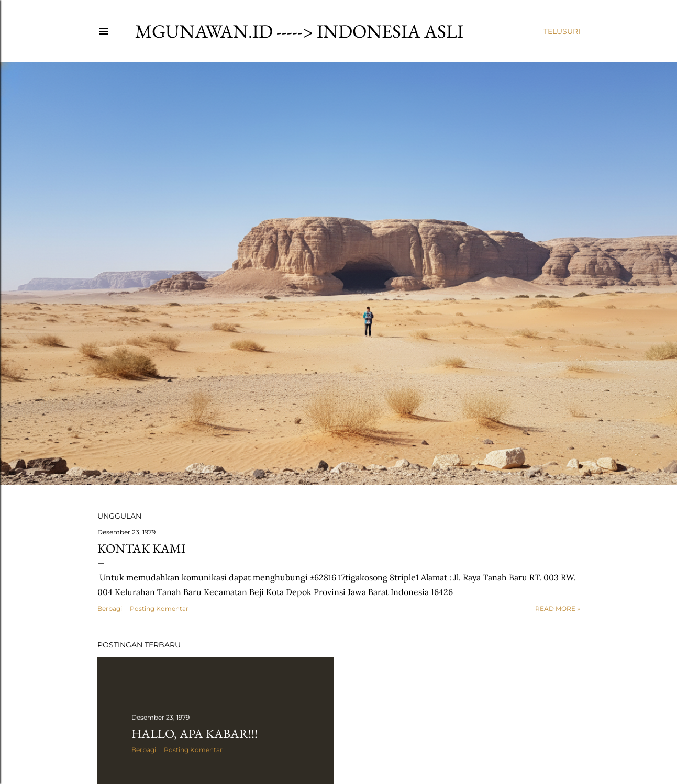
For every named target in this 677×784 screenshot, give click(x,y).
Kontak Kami (141, 548)
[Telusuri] (562, 31)
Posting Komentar (159, 608)
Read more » (558, 608)
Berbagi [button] (110, 608)
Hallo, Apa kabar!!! (195, 733)
